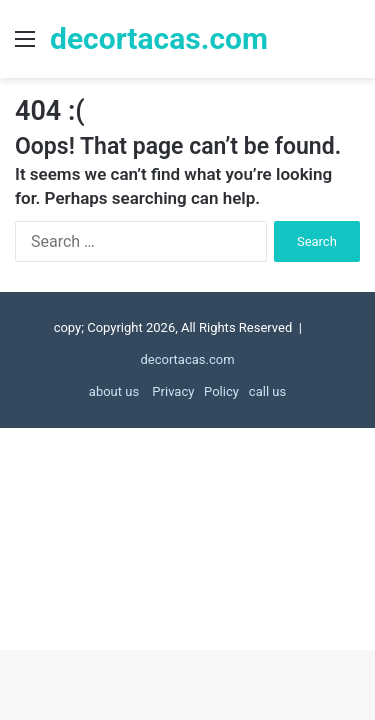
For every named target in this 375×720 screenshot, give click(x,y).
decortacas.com (187, 359)
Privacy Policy (194, 391)
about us (114, 391)
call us (267, 391)
